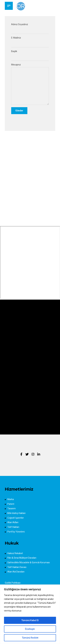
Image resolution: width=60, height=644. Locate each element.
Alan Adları (13, 523)
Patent (11, 504)
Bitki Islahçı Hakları (17, 513)
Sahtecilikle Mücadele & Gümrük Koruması (29, 563)
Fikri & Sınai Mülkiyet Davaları (22, 558)
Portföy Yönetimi (16, 532)
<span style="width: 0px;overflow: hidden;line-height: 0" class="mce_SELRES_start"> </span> (30, 263)
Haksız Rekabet (15, 553)
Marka (11, 500)
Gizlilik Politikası (13, 583)
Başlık (30, 55)
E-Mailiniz (30, 42)
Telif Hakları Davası (17, 567)
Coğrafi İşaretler (16, 518)
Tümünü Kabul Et (30, 620)
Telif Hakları (13, 527)
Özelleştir (30, 629)
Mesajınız (30, 84)
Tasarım (12, 509)
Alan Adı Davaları (16, 572)
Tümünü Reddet (30, 638)
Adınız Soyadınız (30, 29)
